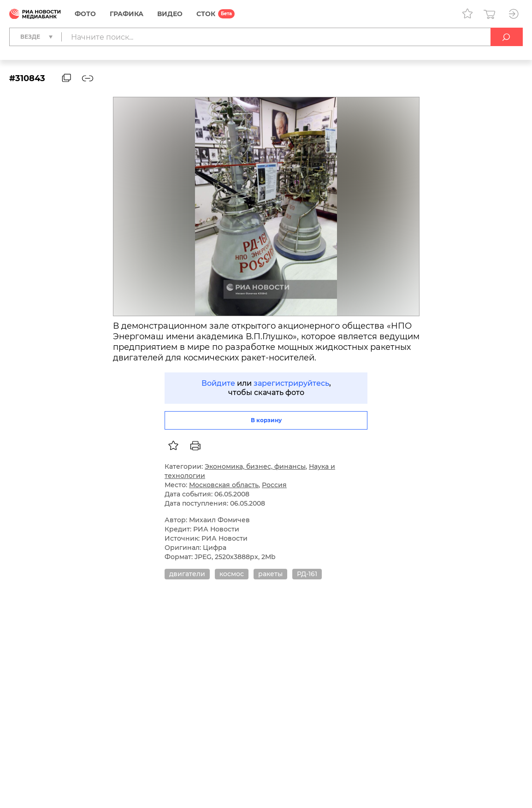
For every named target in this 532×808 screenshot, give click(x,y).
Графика (127, 14)
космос (232, 574)
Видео (170, 14)
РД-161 (307, 574)
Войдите (218, 383)
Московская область (224, 485)
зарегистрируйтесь (291, 383)
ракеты (270, 574)
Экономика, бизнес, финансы (255, 466)
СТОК (206, 14)
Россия (274, 485)
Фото (85, 14)
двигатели (187, 574)
